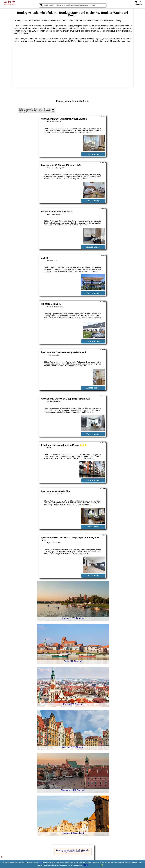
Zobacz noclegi (93, 154)
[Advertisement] (73, 65)
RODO (85, 865)
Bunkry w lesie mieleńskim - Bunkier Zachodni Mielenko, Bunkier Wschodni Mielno (72, 851)
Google (41, 862)
